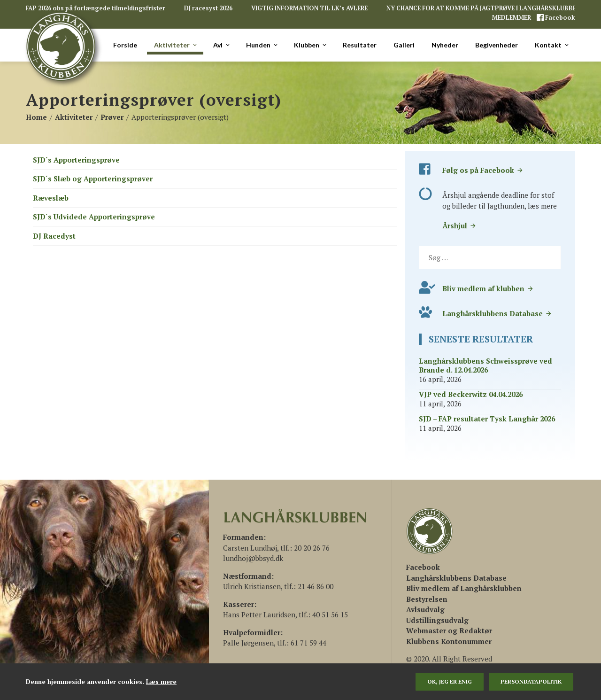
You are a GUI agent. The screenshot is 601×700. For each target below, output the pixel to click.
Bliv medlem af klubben (488, 288)
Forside (125, 45)
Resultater (360, 45)
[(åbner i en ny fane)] (423, 567)
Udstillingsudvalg (437, 620)
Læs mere (161, 682)
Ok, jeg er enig (450, 681)
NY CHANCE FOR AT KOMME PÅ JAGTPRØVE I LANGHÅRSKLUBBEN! (485, 8)
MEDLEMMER (512, 18)
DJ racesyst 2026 (208, 8)
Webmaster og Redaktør (449, 630)
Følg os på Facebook (483, 170)
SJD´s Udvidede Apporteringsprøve (94, 217)
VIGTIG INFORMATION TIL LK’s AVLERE (309, 8)
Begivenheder (497, 45)
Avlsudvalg (425, 609)
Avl (222, 45)
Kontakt (552, 45)
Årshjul (459, 226)
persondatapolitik (531, 681)
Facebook (559, 18)
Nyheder (445, 45)
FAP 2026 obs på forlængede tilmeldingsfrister (95, 8)
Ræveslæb (51, 198)
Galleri (404, 45)
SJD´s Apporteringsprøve (76, 160)
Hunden (262, 45)
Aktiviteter (176, 45)
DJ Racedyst (54, 236)
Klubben (311, 45)
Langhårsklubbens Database (497, 313)
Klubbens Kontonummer (449, 641)
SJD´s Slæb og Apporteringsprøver (93, 179)
